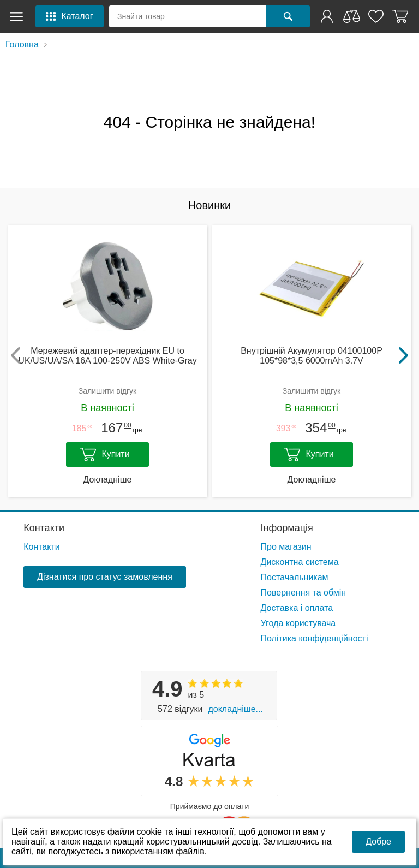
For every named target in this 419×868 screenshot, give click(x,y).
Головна (22, 44)
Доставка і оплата (297, 608)
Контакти (44, 528)
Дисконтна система (300, 562)
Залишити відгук (107, 391)
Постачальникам (295, 577)
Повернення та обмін (304, 593)
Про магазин (286, 547)
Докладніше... (235, 709)
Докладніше (108, 480)
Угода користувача (298, 623)
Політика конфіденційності (315, 638)
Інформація (287, 528)
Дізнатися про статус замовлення (105, 577)
